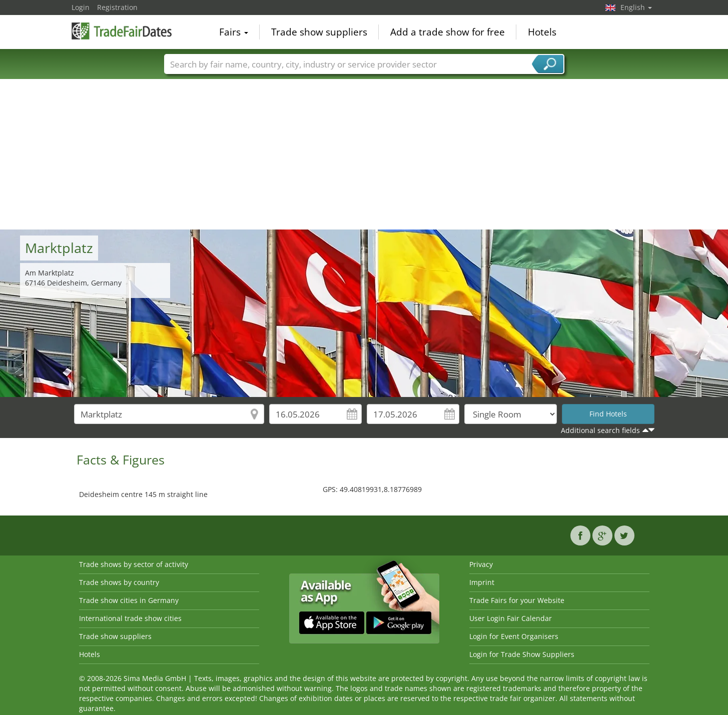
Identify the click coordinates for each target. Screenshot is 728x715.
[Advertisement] (364, 154)
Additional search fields (600, 430)
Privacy (481, 564)
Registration (117, 7)
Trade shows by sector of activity (134, 564)
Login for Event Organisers (514, 636)
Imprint (482, 582)
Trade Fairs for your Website (517, 600)
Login (81, 7)
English (636, 7)
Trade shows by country (119, 582)
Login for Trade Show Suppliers (522, 654)
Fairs (234, 32)
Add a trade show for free (448, 32)
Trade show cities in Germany (129, 600)
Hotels (542, 32)
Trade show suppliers (319, 32)
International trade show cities (130, 618)
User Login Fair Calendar (511, 618)
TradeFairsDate (122, 31)
